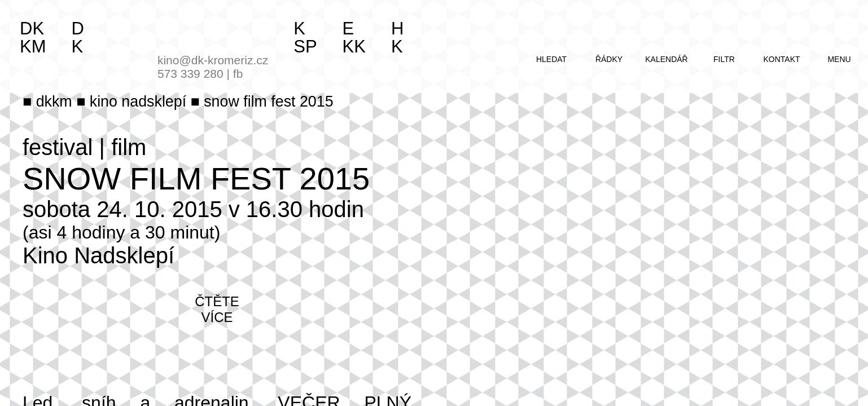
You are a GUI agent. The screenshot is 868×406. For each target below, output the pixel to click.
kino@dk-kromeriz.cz (213, 60)
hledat (551, 59)
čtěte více (217, 309)
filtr (724, 59)
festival (58, 147)
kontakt (781, 59)
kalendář (666, 59)
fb (238, 74)
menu (839, 59)
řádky (609, 59)
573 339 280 (190, 74)
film (129, 147)
